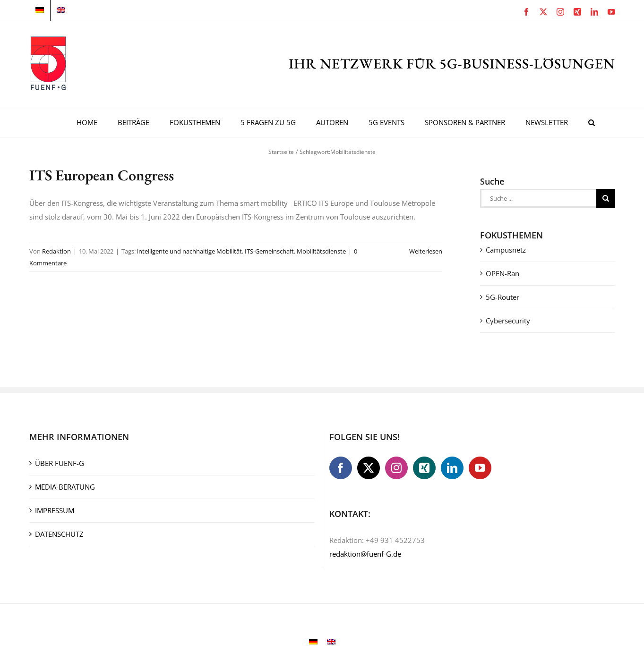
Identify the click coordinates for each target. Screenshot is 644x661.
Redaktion (56, 251)
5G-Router (502, 297)
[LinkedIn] (452, 468)
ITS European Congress (102, 175)
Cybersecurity (508, 321)
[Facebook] (341, 468)
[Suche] (606, 198)
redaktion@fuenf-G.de (365, 554)
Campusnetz (506, 250)
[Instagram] (396, 468)
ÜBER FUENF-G (60, 463)
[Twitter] (369, 468)
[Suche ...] (538, 198)
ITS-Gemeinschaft (269, 251)
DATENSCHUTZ (59, 534)
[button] (592, 122)
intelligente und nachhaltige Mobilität (189, 251)
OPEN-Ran (502, 273)
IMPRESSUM (55, 510)
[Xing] (424, 468)
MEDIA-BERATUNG (65, 487)
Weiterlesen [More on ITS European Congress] (426, 251)
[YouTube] (480, 468)
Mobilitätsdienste (321, 251)
